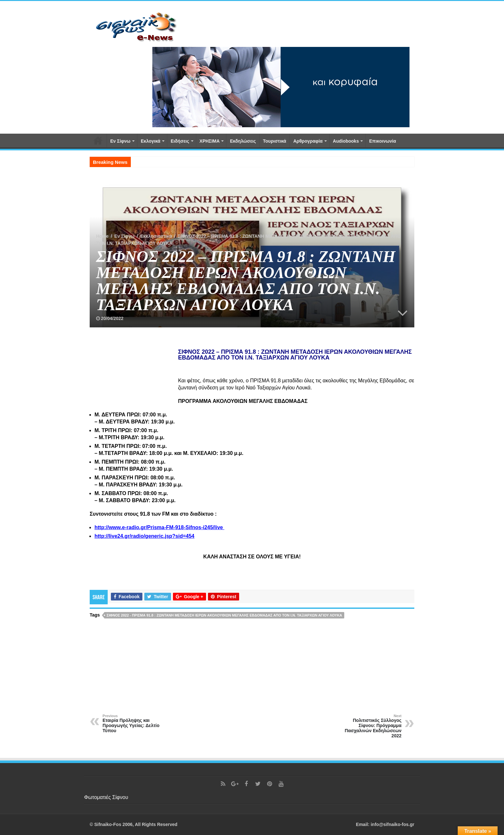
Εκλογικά (151, 141)
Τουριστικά (274, 141)
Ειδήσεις (180, 141)
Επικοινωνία (382, 141)
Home (102, 236)
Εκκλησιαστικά (156, 236)
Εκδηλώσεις (243, 141)
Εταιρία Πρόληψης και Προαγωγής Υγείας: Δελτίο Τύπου (135, 724)
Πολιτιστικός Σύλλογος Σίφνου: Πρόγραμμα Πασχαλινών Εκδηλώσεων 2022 (369, 726)
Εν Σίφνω (120, 141)
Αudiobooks (346, 141)
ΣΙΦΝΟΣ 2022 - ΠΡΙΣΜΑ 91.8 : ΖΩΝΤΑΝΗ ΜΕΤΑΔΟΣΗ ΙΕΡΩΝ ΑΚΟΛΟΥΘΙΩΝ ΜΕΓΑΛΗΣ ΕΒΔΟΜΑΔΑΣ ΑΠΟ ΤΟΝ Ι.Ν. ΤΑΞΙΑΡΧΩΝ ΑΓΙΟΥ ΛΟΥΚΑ (225, 615)
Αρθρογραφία (308, 141)
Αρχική (98, 140)
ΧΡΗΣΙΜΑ (210, 141)
